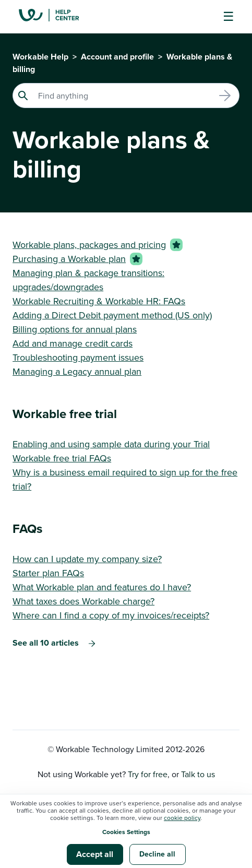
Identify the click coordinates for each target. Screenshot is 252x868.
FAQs (27, 528)
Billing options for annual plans (75, 329)
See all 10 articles (46, 643)
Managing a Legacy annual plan (77, 371)
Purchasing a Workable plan (69, 259)
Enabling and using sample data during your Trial (111, 444)
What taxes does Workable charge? (83, 601)
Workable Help (40, 57)
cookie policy (182, 818)
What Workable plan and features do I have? (102, 587)
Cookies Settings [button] (126, 832)
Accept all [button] (95, 854)
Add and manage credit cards (73, 343)
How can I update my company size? (87, 559)
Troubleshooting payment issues (78, 357)
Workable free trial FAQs (62, 458)
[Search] (126, 96)
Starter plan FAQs (48, 573)
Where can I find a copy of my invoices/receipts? (111, 615)
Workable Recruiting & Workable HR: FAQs (99, 301)
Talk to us (198, 774)
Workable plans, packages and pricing (89, 245)
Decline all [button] (157, 854)
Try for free (148, 774)
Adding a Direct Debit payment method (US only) (112, 315)
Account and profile (117, 57)
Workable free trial (65, 414)
